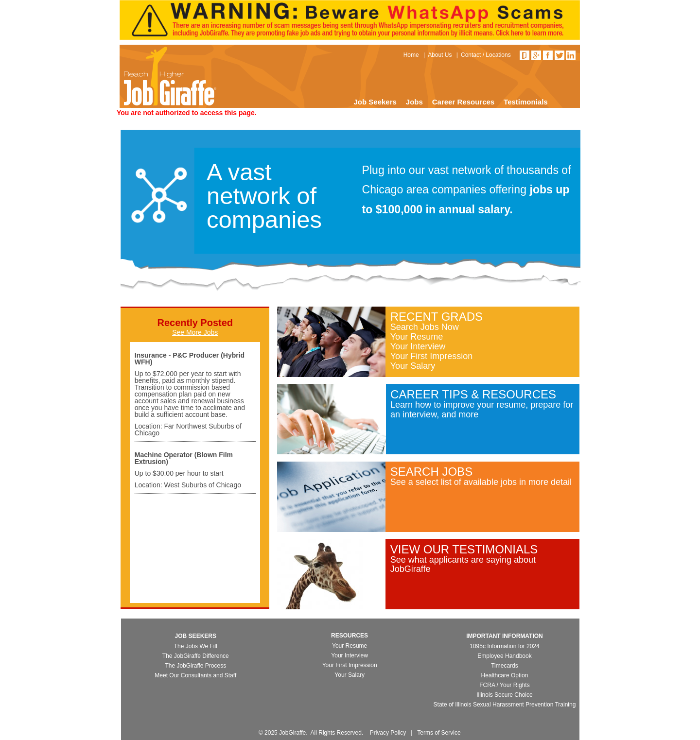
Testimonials (526, 102)
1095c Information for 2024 (504, 646)
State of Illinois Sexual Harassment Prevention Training (505, 705)
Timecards (505, 666)
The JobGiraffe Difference (196, 656)
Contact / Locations (486, 55)
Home (411, 55)
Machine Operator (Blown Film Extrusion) (184, 458)
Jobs (414, 102)
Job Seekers (375, 102)
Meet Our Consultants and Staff (195, 675)
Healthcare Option (505, 675)
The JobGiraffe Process (195, 666)
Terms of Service (439, 733)
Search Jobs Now (425, 327)
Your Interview (418, 346)
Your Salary (413, 366)
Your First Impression (431, 356)
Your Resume (417, 337)
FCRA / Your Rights (504, 685)
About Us (440, 55)
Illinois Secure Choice (504, 695)
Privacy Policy (388, 733)
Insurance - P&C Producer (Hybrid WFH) (190, 359)
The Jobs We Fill (196, 646)
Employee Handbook (504, 656)
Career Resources (463, 102)
